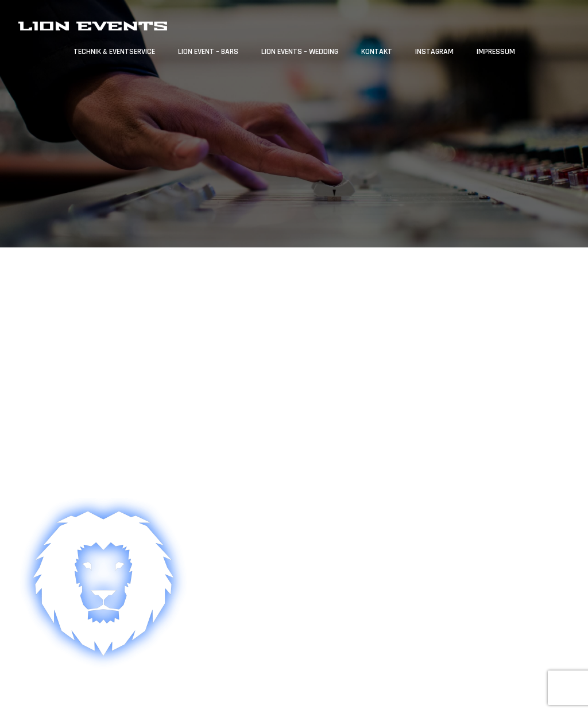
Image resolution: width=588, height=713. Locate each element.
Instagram (434, 52)
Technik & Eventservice (114, 52)
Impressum (496, 52)
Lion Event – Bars (208, 52)
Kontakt (377, 52)
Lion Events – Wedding (300, 52)
